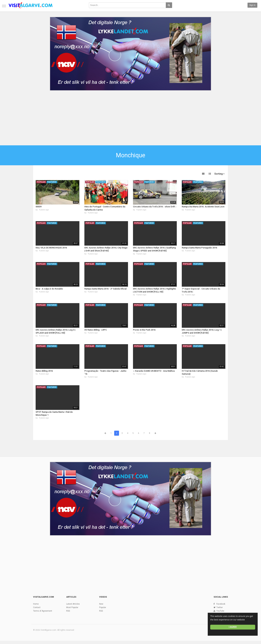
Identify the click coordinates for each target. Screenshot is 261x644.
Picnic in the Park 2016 (144, 330)
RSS (68, 611)
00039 (39, 207)
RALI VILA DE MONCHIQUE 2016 (51, 248)
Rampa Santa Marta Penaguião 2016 (199, 248)
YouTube (220, 611)
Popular (103, 607)
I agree (233, 627)
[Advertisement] (130, 117)
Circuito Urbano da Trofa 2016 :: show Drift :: (155, 207)
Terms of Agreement (43, 611)
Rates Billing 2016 (44, 371)
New (101, 604)
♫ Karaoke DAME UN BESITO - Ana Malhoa (154, 371)
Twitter (220, 607)
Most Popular (72, 607)
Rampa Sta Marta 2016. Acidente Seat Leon (203, 207)
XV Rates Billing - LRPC (96, 330)
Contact (37, 607)
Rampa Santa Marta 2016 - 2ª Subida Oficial (105, 289)
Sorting (219, 174)
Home (36, 604)
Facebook (221, 604)
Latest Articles (73, 604)
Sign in (252, 5)
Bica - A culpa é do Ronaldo (49, 289)
